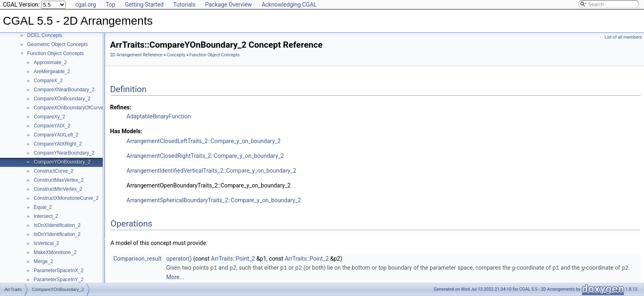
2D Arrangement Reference (136, 55)
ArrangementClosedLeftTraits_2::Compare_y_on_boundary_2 (204, 141)
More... (175, 277)
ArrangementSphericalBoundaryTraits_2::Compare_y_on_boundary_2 (214, 200)
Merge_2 (43, 261)
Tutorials (184, 5)
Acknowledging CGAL (289, 5)
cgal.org (85, 5)
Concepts (176, 55)
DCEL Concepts (45, 35)
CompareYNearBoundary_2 (64, 153)
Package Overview (228, 5)
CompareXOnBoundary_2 (62, 99)
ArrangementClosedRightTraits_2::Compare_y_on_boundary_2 (205, 156)
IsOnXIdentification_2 (57, 225)
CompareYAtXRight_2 (58, 144)
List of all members (623, 37)
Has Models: (126, 131)
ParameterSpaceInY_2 (59, 280)
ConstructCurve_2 (54, 171)
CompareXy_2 (49, 117)
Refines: (121, 107)
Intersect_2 (46, 216)
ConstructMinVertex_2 (58, 189)
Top (110, 5)
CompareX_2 (48, 81)
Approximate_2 (50, 62)
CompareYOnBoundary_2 (62, 162)
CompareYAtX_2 (52, 126)
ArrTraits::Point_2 (233, 259)
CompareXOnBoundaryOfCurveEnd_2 (76, 108)
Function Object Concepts (55, 53)
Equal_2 (43, 207)
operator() (179, 259)
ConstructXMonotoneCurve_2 (66, 198)
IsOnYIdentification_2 (57, 234)
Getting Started (144, 5)
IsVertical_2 (46, 243)
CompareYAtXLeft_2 (56, 135)
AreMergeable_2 (52, 72)
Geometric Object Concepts (57, 44)
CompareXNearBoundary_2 (64, 90)
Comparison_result (137, 259)
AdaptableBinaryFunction (159, 116)
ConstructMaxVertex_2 (59, 180)
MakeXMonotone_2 (55, 252)
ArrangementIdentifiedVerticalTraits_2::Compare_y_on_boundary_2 (211, 171)
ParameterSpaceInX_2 (59, 271)
